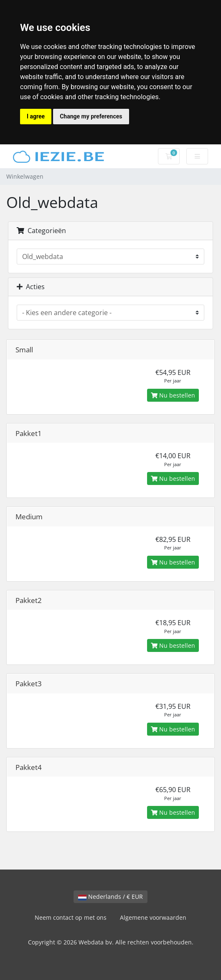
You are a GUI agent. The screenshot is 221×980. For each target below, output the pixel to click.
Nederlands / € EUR (110, 897)
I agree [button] (36, 116)
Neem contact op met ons (71, 917)
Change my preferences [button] (91, 116)
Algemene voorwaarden (153, 917)
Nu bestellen (173, 395)
